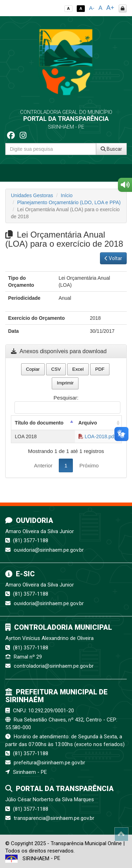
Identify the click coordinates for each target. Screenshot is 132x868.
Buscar (111, 149)
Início (67, 195)
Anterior (43, 465)
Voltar (113, 258)
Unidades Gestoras (32, 195)
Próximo (89, 465)
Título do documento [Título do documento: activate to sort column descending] (39, 423)
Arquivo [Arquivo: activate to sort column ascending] (88, 423)
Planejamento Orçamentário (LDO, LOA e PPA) (69, 202)
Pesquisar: (67, 404)
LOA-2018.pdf (97, 436)
